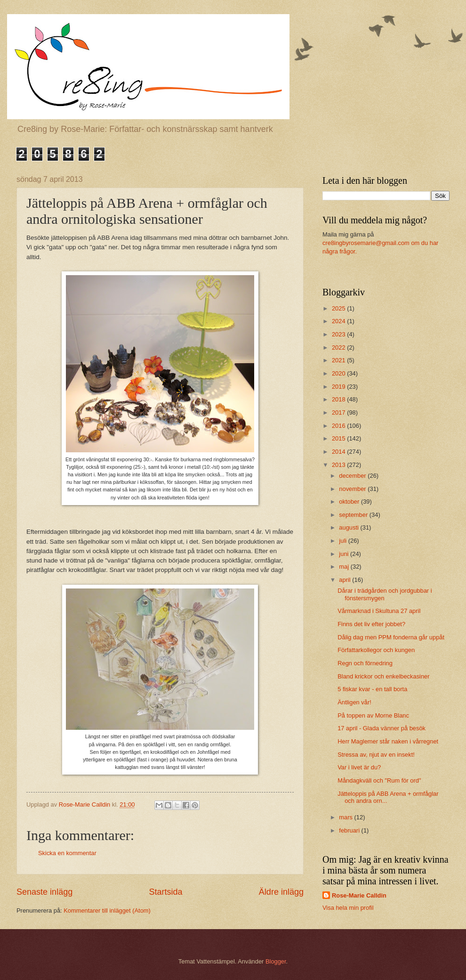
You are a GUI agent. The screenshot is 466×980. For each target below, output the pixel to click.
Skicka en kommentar (67, 853)
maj (345, 567)
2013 (339, 465)
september (354, 515)
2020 (339, 373)
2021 (339, 360)
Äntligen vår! (354, 702)
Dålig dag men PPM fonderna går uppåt (391, 637)
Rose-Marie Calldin (359, 895)
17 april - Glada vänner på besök (382, 728)
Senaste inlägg (44, 892)
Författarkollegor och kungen (376, 650)
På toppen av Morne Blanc (373, 715)
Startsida (165, 892)
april (345, 580)
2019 (339, 387)
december (353, 476)
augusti (349, 527)
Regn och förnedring (365, 663)
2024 (339, 321)
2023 (339, 334)
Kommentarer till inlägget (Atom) (107, 911)
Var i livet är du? (359, 767)
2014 (339, 452)
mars (346, 817)
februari (350, 830)
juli (343, 541)
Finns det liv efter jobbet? (371, 624)
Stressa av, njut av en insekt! (376, 755)
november (353, 489)
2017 (339, 412)
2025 (339, 308)
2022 (339, 347)
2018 (339, 399)
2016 (339, 426)
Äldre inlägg (281, 892)
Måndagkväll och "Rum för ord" (379, 780)
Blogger (276, 961)
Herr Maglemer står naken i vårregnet (388, 741)
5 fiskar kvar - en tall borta (372, 689)
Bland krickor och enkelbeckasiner (383, 676)
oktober (350, 502)
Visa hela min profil (348, 908)
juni (345, 554)
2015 (339, 438)
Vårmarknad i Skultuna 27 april (379, 611)
